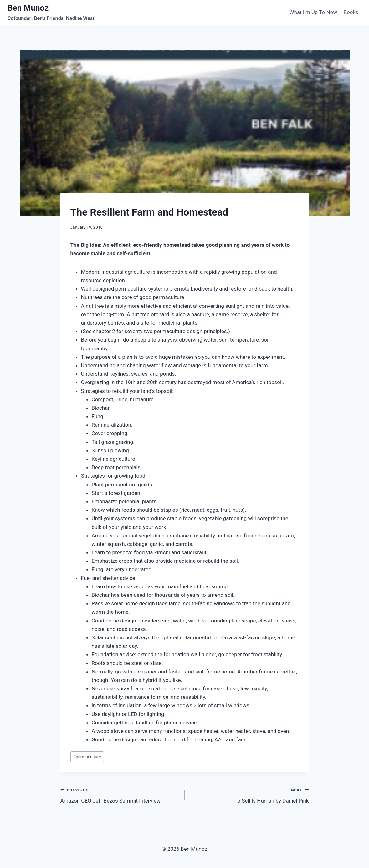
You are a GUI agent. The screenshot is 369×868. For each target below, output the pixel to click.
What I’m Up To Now (313, 12)
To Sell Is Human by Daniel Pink (249, 795)
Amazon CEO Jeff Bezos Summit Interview (120, 795)
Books (351, 12)
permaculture (87, 757)
